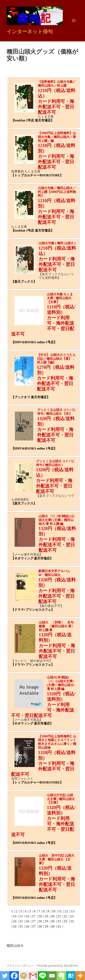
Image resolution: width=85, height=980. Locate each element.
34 (15, 926)
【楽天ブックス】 (24, 282)
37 (34, 926)
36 (28, 926)
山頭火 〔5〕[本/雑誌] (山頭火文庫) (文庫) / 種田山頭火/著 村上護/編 (56, 520)
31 (60, 921)
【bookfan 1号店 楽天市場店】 (33, 231)
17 (34, 916)
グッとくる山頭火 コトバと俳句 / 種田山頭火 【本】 (57, 412)
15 (22, 916)
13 (73, 911)
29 (47, 921)
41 (60, 926)
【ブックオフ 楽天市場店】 (31, 397)
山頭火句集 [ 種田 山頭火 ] (57, 243)
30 (53, 921)
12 (67, 911)
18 (41, 916)
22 (66, 916)
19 (47, 916)
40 (53, 926)
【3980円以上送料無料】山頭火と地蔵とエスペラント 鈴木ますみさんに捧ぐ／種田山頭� (59, 742)
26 (28, 921)
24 (15, 921)
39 (47, 926)
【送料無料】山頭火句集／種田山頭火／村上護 (57, 84)
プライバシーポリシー (20, 966)
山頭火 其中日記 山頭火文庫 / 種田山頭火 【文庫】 (57, 859)
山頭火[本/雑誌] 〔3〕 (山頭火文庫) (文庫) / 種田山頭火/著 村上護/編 (61, 683)
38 (41, 926)
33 (72, 921)
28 (41, 921)
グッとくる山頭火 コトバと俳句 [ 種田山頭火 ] (56, 463)
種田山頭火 (15, 945)
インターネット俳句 (30, 31)
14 (15, 916)
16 (28, 916)
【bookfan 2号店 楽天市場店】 (33, 120)
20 (53, 916)
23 (72, 916)
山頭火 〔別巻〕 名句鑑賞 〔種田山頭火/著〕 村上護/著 (58, 626)
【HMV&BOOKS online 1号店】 (34, 342)
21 (60, 916)
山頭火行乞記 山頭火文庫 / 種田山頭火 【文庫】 (61, 799)
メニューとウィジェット (74, 25)
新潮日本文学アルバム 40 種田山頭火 (56, 573)
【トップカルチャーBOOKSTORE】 (37, 175)
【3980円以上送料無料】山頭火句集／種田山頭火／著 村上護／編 (58, 137)
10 (54, 911)
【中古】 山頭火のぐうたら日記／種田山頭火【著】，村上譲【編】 (56, 359)
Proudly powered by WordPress (57, 966)
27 (34, 921)
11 (61, 911)
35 (22, 926)
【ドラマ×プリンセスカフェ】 (33, 610)
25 (22, 921)
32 (66, 921)
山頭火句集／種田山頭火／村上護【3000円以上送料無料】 (57, 192)
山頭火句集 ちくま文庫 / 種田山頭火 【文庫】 (60, 298)
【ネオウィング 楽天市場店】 (32, 558)
